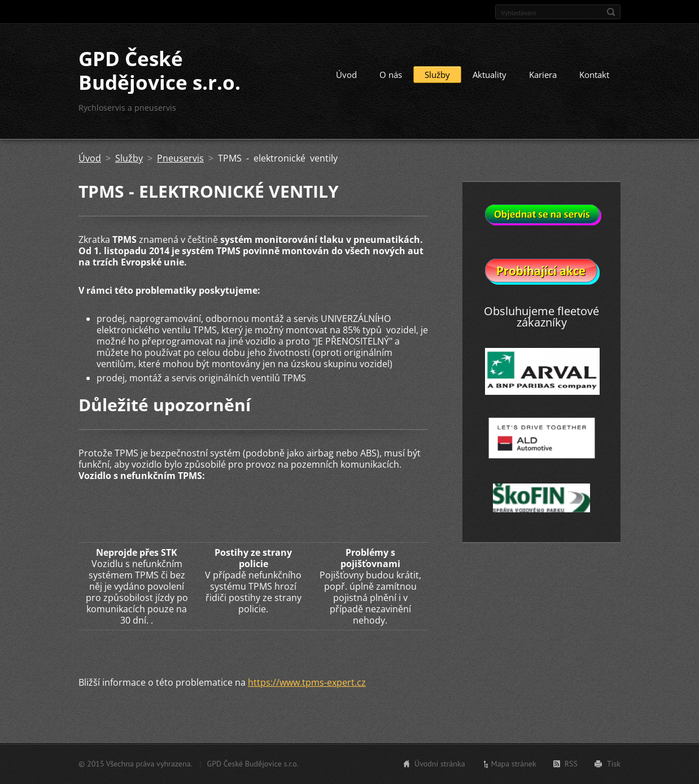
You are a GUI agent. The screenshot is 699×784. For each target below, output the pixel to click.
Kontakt (594, 75)
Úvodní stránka (440, 764)
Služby (437, 75)
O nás (391, 75)
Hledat (611, 12)
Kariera (543, 75)
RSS (571, 764)
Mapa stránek (514, 764)
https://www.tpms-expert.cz (307, 682)
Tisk (614, 764)
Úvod (346, 75)
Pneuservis (180, 158)
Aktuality (490, 75)
